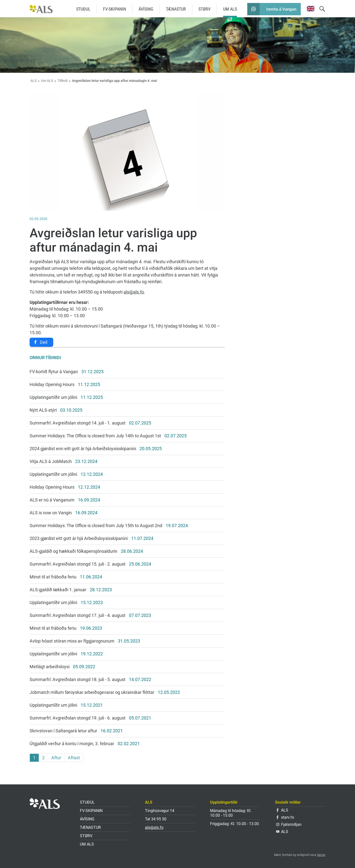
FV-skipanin (115, 9)
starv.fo (285, 817)
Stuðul (83, 9)
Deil (44, 342)
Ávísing (146, 9)
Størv (204, 9)
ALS (33, 81)
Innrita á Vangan (281, 9)
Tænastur (176, 9)
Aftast (74, 758)
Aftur (56, 758)
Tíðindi (62, 81)
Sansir (321, 855)
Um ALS (230, 9)
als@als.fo (134, 292)
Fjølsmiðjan (289, 824)
